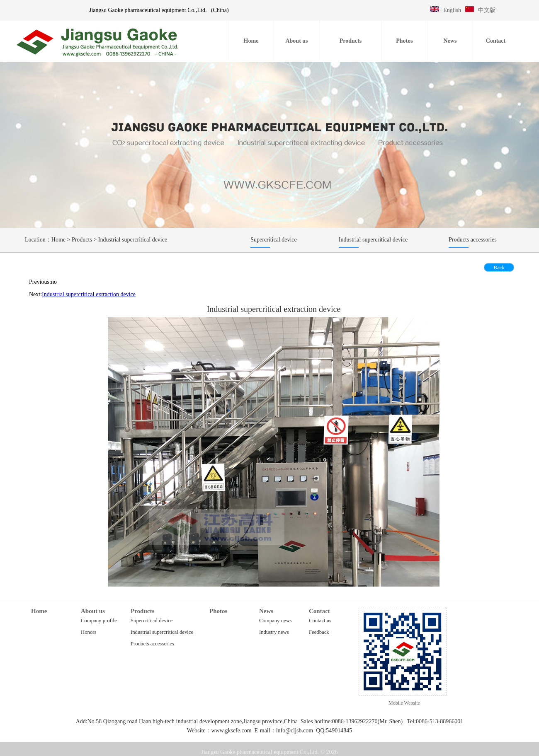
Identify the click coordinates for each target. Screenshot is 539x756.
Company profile (99, 621)
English (452, 10)
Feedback (319, 632)
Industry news (274, 632)
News (266, 611)
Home (58, 240)
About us (93, 611)
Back (499, 267)
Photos (218, 611)
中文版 (487, 10)
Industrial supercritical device (133, 240)
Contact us (320, 621)
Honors (89, 632)
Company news (276, 621)
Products (82, 240)
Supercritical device (152, 621)
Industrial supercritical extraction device (89, 294)
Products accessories (152, 644)
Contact (319, 611)
